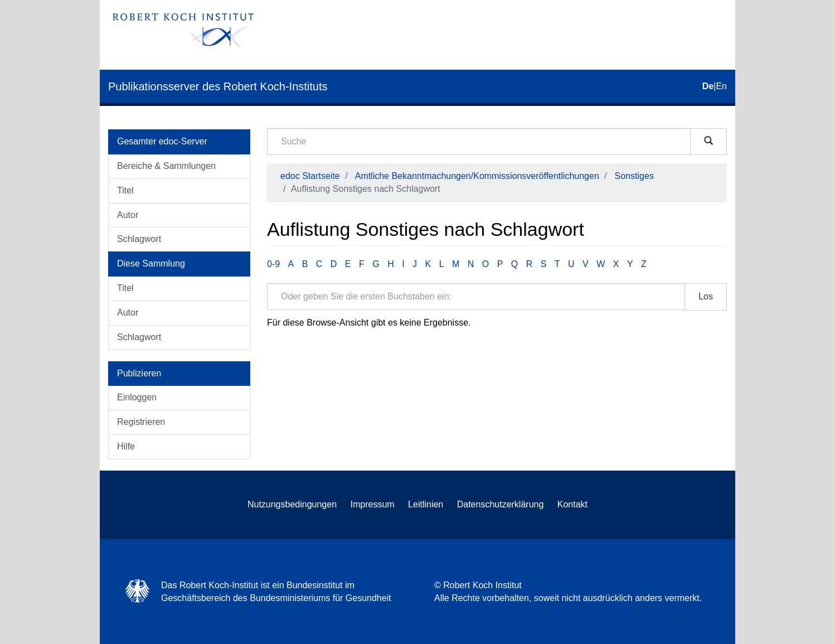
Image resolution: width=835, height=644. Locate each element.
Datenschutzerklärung (501, 504)
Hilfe (126, 446)
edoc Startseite (310, 176)
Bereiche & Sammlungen (166, 166)
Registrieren (141, 422)
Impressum (373, 504)
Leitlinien (426, 504)
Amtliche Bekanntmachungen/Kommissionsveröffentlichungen (477, 176)
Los (706, 296)
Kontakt (572, 504)
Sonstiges (634, 176)
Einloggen (137, 397)
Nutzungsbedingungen (292, 504)
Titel (125, 190)
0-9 (273, 264)
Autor (128, 215)
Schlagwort (139, 239)
